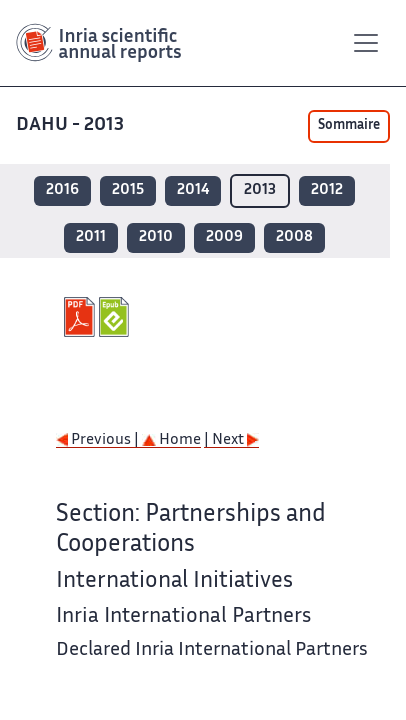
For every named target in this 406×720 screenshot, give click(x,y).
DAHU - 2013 (72, 125)
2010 (156, 237)
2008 (294, 237)
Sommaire (349, 126)
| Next (231, 440)
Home (171, 440)
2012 (327, 190)
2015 (128, 190)
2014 (193, 190)
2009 (224, 237)
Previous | (99, 440)
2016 (62, 190)
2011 (91, 237)
